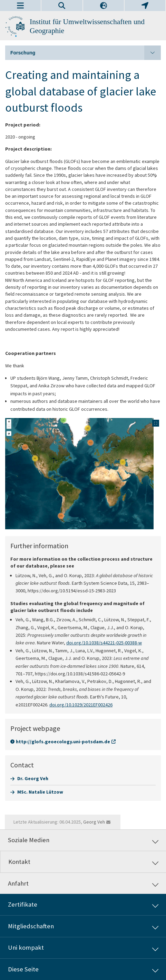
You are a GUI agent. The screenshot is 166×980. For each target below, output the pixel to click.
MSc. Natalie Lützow (40, 792)
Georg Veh (94, 822)
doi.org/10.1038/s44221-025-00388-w (104, 643)
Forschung (86, 53)
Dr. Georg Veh (33, 778)
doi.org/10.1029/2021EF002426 (81, 705)
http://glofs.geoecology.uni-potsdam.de (63, 742)
